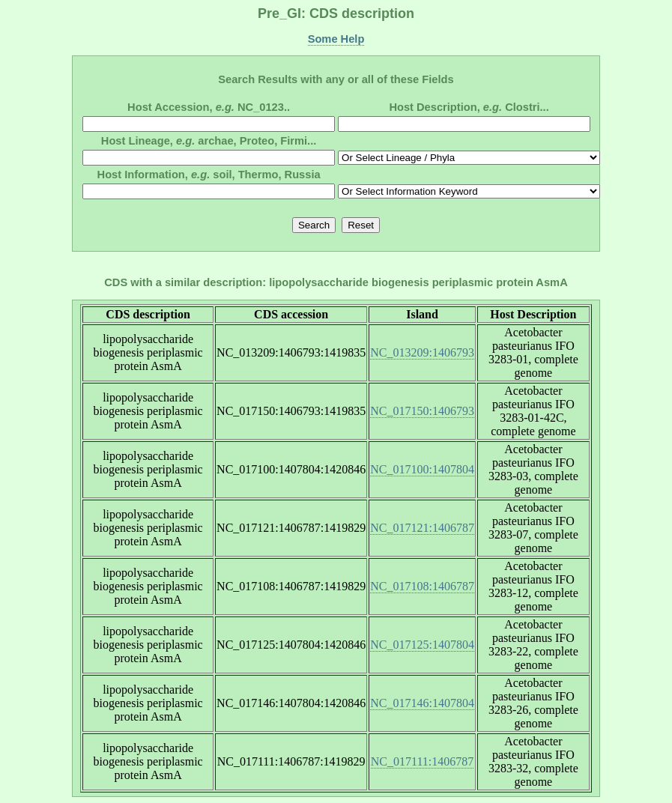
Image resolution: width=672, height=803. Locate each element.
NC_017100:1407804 (422, 469)
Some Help (336, 39)
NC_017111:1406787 (422, 761)
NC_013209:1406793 (422, 352)
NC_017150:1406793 (422, 411)
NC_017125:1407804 (422, 645)
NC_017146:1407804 (422, 703)
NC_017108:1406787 (422, 586)
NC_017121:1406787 (422, 528)
